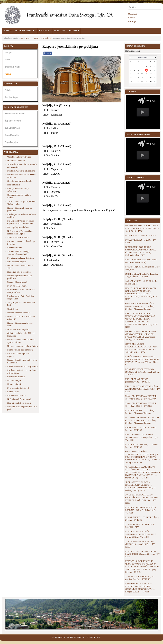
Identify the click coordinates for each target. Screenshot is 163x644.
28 (142, 81)
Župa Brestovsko (13, 121)
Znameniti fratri (12, 67)
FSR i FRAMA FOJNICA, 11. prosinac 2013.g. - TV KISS (139, 380)
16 (151, 74)
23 (151, 78)
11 (131, 74)
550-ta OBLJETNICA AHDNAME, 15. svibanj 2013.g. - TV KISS (141, 405)
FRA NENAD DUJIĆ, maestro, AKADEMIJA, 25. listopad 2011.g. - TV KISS (142, 437)
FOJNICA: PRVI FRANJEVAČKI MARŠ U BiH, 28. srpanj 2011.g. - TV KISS (142, 554)
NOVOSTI (7, 31)
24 (155, 78)
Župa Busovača (12, 128)
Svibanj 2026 (143, 57)
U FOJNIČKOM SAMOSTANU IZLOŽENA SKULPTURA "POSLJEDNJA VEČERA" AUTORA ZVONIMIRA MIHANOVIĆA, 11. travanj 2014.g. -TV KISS (143, 472)
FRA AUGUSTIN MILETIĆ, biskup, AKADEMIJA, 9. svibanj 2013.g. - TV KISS (143, 389)
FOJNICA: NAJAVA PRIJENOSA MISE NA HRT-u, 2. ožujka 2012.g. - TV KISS (142, 510)
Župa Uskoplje (12, 135)
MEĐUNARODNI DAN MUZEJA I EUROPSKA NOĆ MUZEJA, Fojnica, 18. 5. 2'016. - (142, 228)
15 (147, 74)
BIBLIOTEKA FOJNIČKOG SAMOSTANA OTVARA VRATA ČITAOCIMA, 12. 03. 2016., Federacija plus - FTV (141, 251)
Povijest (9, 53)
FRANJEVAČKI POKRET (25, 31)
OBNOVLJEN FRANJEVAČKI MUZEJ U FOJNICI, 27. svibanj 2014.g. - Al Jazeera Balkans (140, 306)
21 (142, 78)
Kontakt (132, 18)
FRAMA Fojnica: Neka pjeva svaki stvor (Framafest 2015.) (141, 261)
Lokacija (132, 21)
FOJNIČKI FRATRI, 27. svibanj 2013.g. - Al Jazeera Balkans (140, 412)
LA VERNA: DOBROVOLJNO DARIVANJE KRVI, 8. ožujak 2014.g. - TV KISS (142, 372)
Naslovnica (24, 38)
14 (142, 74)
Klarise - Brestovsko (15, 114)
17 (155, 74)
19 (134, 78)
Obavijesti (133, 14)
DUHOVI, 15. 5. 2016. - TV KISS (141, 235)
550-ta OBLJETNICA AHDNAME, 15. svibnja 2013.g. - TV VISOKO (141, 397)
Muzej (8, 60)
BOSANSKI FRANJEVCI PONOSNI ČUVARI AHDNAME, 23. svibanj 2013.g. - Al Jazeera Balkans (142, 420)
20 (138, 78)
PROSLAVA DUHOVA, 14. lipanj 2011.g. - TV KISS (140, 429)
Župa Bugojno (12, 142)
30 (151, 81)
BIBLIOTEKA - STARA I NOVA (66, 31)
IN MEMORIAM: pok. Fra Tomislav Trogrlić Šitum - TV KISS (142, 275)
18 (131, 78)
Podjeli (48, 53)
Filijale (8, 90)
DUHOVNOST (45, 31)
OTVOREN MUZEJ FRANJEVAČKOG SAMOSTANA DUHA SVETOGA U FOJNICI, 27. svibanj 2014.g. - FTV (142, 348)
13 (138, 74)
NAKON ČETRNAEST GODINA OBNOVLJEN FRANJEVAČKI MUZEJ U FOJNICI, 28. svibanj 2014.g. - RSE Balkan (141, 335)
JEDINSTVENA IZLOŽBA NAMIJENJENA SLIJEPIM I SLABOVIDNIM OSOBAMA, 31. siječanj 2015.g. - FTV (141, 486)
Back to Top (157, 637)
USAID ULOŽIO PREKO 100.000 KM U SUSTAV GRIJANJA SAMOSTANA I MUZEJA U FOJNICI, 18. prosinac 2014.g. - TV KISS (141, 294)
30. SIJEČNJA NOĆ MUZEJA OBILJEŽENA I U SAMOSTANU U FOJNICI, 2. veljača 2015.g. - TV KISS (142, 499)
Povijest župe (11, 97)
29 (147, 81)
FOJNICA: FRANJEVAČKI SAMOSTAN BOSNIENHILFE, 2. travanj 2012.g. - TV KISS (141, 534)
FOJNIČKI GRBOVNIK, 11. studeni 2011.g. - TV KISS (142, 446)
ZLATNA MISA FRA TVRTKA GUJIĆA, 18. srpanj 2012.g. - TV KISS (140, 544)
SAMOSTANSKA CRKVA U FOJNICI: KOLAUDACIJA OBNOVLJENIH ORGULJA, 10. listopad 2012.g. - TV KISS (140, 588)
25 (131, 81)
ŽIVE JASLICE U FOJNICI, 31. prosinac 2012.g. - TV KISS (140, 578)
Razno (35, 38)
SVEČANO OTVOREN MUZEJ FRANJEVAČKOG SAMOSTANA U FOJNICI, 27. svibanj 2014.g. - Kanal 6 (142, 361)
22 (147, 78)
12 (134, 74)
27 (138, 81)
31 (155, 81)
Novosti (45, 38)
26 (134, 81)
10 (155, 70)
